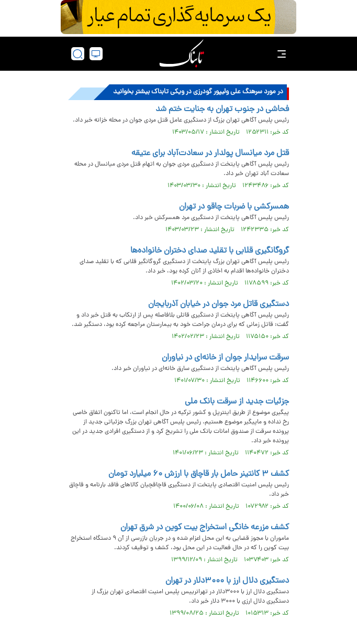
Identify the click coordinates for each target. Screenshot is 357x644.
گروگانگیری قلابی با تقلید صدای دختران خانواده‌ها (210, 251)
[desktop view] (96, 54)
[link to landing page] (182, 54)
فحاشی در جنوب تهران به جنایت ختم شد (222, 110)
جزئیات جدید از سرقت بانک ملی (237, 402)
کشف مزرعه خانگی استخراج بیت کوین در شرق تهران (205, 528)
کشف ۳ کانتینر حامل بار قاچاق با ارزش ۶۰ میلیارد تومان (199, 474)
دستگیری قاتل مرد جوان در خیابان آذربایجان (219, 304)
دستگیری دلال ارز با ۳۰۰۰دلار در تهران (227, 581)
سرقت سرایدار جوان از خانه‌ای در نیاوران (225, 358)
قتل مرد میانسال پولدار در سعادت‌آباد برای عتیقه (210, 154)
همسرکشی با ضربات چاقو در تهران (234, 207)
